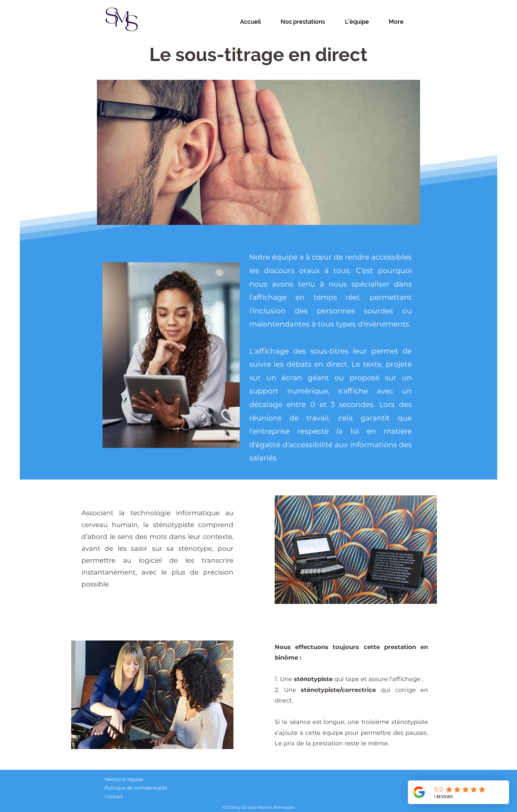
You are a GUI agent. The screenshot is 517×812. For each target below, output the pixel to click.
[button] (309, 22)
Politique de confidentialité (136, 788)
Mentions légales (124, 779)
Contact (114, 796)
